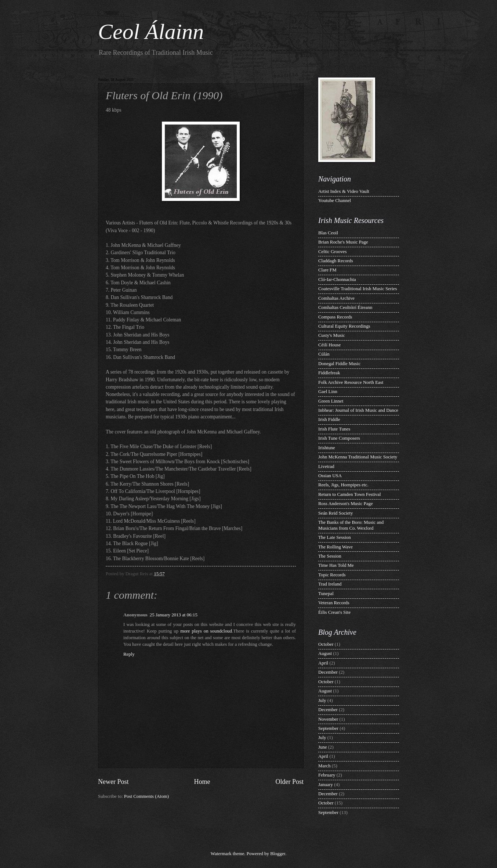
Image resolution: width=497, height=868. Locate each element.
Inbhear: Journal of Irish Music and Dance (358, 410)
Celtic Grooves (333, 252)
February (327, 775)
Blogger (278, 854)
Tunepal (326, 594)
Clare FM (327, 270)
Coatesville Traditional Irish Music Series (358, 289)
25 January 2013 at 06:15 (174, 615)
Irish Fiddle (329, 419)
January (326, 785)
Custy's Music (332, 335)
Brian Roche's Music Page (343, 242)
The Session (330, 556)
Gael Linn (328, 392)
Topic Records (332, 575)
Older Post (289, 782)
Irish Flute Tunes (334, 429)
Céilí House (329, 345)
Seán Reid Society (335, 513)
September (328, 728)
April (323, 663)
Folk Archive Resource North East (351, 382)
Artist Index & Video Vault (344, 191)
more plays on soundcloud (206, 631)
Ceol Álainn (151, 32)
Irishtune (327, 448)
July (322, 700)
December (328, 672)
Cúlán (324, 354)
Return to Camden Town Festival (350, 494)
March (324, 766)
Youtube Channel (335, 201)
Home (202, 782)
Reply (129, 654)
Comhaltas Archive (336, 298)
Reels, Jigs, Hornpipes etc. (343, 485)
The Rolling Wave (335, 547)
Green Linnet (331, 401)
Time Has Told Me (336, 565)
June (323, 747)
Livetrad (326, 467)
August (325, 653)
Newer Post (113, 782)
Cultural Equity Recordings (344, 326)
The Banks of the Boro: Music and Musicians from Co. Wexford (351, 525)
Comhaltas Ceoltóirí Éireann (345, 307)
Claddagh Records (336, 261)
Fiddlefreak (329, 373)
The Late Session (335, 537)
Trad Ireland (330, 584)
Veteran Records (334, 603)
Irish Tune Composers (339, 438)
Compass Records (335, 317)
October (326, 644)
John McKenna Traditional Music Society (358, 457)
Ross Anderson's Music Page (346, 504)
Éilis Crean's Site (334, 612)
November (328, 719)
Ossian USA (330, 476)
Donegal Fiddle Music (339, 364)
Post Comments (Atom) (146, 796)
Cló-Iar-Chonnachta (337, 280)
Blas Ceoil (328, 233)
